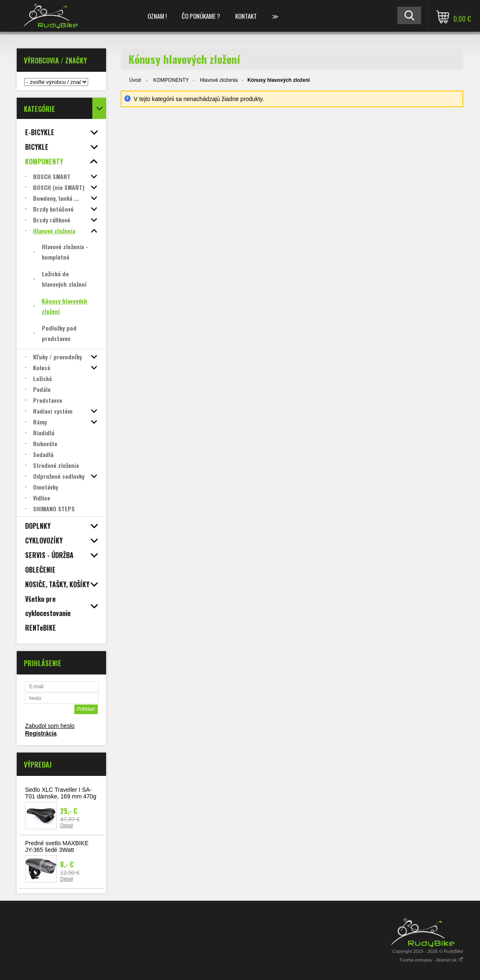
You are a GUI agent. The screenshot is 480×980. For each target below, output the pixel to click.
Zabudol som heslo (50, 726)
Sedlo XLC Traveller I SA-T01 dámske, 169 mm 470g (61, 793)
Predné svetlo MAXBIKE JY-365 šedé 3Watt (57, 846)
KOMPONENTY (171, 80)
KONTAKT (246, 16)
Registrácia (41, 733)
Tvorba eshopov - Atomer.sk (431, 960)
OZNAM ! (157, 16)
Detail (67, 826)
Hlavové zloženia (219, 80)
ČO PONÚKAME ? (201, 16)
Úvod (135, 80)
